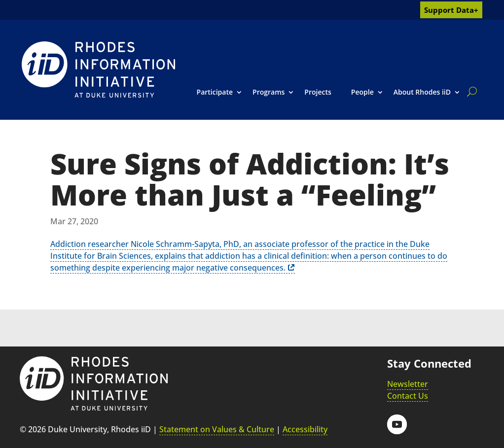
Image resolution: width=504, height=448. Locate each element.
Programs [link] (269, 92)
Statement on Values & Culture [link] (217, 429)
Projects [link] (318, 92)
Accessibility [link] (305, 429)
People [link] (362, 92)
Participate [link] (215, 92)
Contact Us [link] (408, 396)
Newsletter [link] (408, 384)
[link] (98, 69)
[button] (397, 424)
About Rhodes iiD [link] (422, 92)
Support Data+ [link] (451, 10)
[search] (470, 92)
